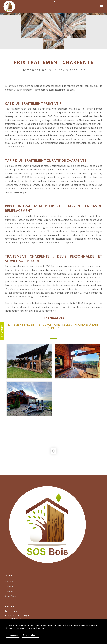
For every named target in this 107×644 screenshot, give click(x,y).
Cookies (9, 591)
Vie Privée (10, 596)
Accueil (9, 582)
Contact (9, 587)
